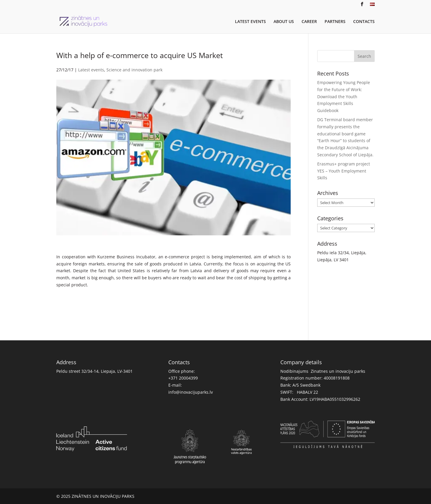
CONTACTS (364, 22)
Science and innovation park (134, 70)
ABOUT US (284, 22)
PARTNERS (335, 22)
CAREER (309, 22)
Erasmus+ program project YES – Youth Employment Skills (344, 171)
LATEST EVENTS (250, 22)
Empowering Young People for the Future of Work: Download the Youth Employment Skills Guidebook (344, 96)
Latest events (91, 70)
